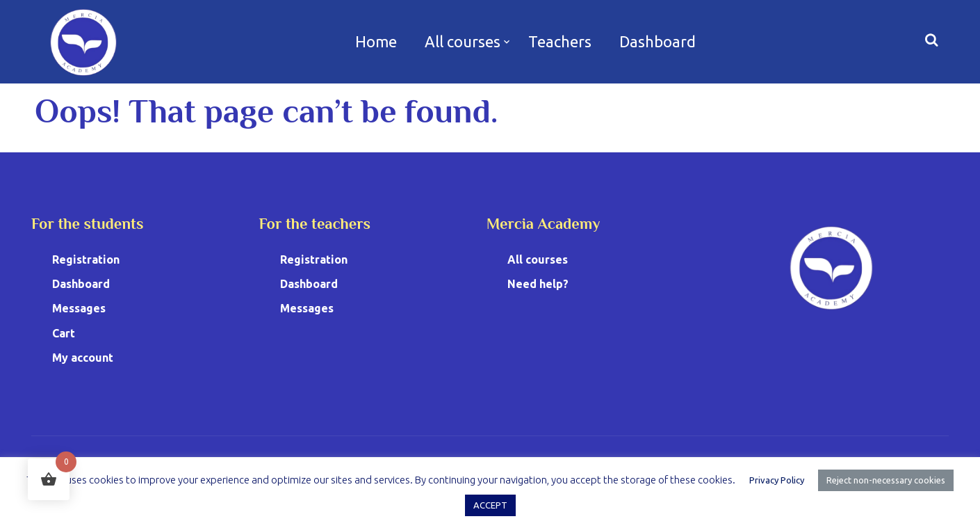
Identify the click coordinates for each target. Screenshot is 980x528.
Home (376, 41)
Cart (64, 333)
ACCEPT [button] (490, 505)
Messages (79, 308)
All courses (463, 41)
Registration (86, 259)
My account (83, 358)
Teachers (560, 41)
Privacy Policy (777, 480)
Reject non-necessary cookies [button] (886, 480)
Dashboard (658, 41)
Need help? (538, 284)
